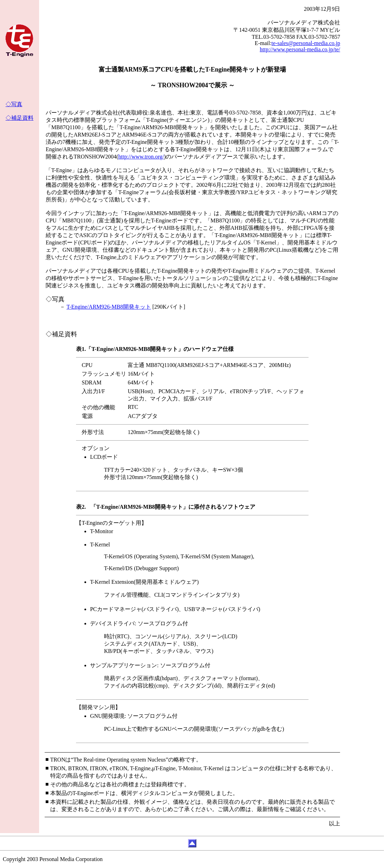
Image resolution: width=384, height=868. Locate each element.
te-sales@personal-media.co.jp (306, 43)
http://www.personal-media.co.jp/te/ (300, 49)
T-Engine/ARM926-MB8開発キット (109, 307)
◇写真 (14, 104)
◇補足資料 (20, 118)
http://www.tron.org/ (141, 157)
